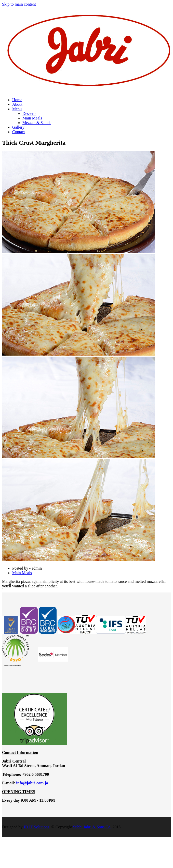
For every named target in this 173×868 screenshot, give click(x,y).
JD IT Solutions (36, 827)
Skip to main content (19, 4)
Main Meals (32, 118)
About (17, 104)
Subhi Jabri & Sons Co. (92, 827)
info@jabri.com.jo (32, 783)
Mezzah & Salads (37, 123)
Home (17, 100)
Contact (19, 132)
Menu (17, 109)
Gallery (18, 127)
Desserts (29, 113)
